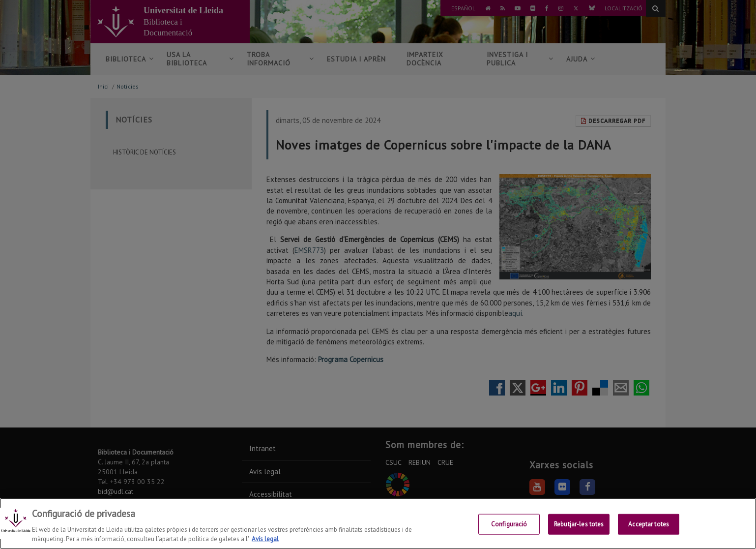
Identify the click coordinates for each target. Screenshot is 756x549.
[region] (378, 523)
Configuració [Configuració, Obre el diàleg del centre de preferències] (509, 524)
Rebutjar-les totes (579, 524)
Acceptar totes (649, 524)
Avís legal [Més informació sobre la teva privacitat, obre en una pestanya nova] (265, 539)
